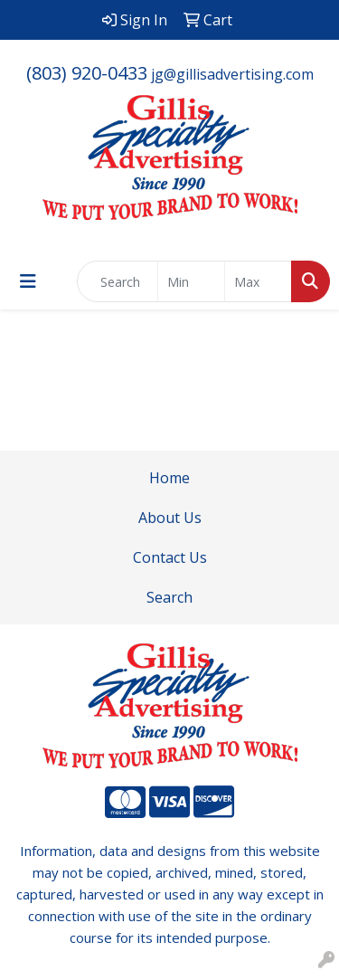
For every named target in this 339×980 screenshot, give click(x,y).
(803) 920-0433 (87, 73)
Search (169, 597)
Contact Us (170, 557)
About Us (170, 518)
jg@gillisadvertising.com (232, 74)
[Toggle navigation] (28, 281)
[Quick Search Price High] (258, 281)
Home (169, 478)
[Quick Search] (118, 281)
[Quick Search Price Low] (191, 281)
